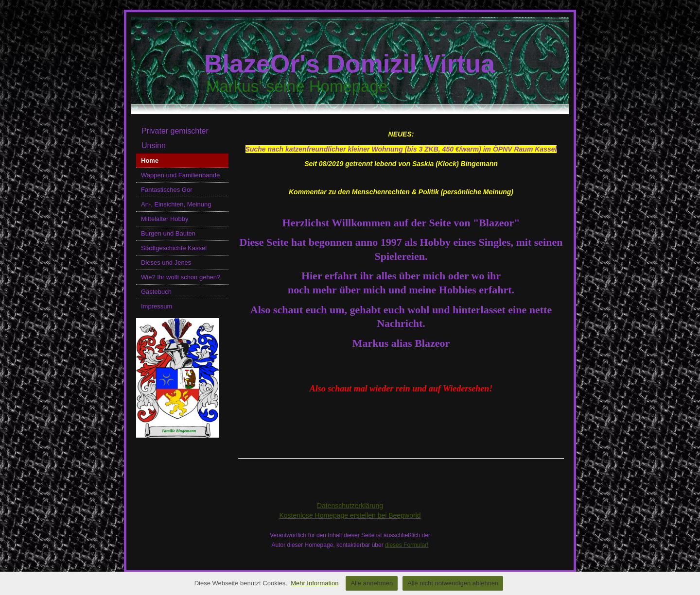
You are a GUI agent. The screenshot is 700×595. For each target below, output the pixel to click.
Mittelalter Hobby (165, 219)
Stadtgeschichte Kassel (174, 248)
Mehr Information (315, 583)
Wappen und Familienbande (180, 175)
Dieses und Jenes (166, 263)
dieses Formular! (407, 545)
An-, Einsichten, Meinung (176, 204)
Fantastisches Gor (167, 190)
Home (150, 161)
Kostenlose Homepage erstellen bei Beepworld (350, 515)
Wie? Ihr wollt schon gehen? (181, 277)
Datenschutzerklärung (350, 506)
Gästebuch (156, 292)
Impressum (157, 306)
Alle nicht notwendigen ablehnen (453, 583)
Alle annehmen (372, 583)
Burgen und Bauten (168, 233)
